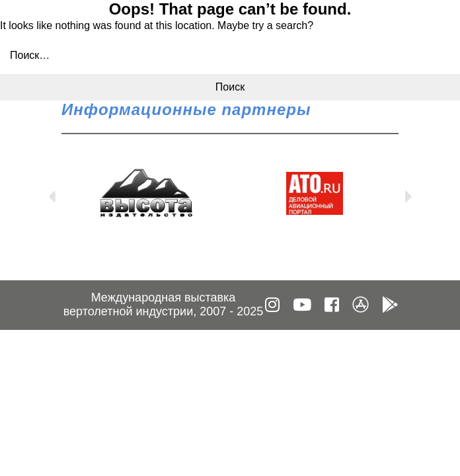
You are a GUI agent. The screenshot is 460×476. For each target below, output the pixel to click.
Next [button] (408, 194)
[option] (146, 193)
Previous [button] (52, 194)
